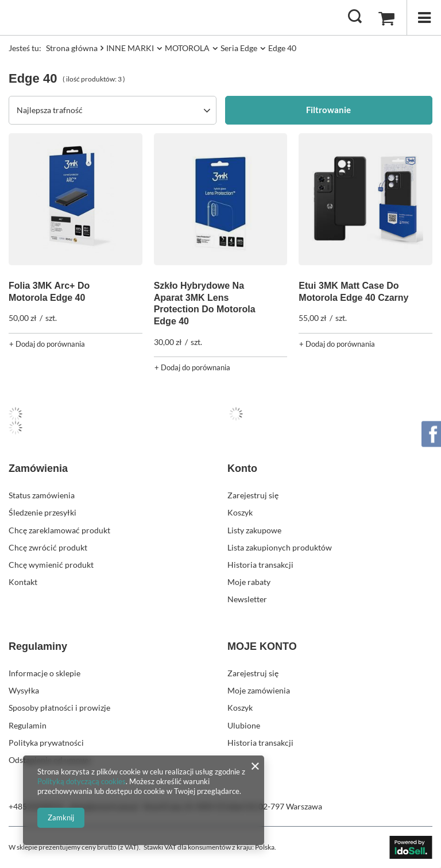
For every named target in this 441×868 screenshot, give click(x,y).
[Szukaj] (355, 17)
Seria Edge (239, 48)
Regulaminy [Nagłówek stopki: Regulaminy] (38, 646)
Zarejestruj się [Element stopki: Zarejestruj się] (253, 495)
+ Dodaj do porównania (47, 344)
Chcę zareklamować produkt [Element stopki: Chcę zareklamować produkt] (59, 530)
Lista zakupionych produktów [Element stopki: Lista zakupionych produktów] (280, 547)
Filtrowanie (328, 110)
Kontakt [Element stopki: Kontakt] (23, 582)
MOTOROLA (187, 48)
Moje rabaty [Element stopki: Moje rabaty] (249, 582)
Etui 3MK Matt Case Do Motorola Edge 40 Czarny (353, 292)
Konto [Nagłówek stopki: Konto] (242, 468)
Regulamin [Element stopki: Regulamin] (28, 725)
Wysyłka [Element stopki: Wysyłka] (24, 690)
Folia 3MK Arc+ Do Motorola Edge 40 (49, 292)
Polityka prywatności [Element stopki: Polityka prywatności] (46, 743)
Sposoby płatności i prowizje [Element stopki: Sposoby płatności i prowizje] (59, 708)
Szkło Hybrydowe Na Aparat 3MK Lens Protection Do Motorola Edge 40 (205, 303)
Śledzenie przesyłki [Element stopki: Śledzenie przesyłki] (42, 512)
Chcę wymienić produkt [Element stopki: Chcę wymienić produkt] (51, 565)
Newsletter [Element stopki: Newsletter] (247, 599)
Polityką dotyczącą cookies (82, 781)
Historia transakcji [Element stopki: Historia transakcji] (260, 565)
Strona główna (72, 48)
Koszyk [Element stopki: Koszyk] (240, 512)
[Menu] (424, 18)
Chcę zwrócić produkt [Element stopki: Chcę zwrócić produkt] (48, 547)
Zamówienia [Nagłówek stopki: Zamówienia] (38, 468)
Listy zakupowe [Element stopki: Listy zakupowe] (254, 530)
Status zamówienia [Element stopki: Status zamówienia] (42, 495)
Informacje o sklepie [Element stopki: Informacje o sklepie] (45, 673)
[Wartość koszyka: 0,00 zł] (386, 18)
